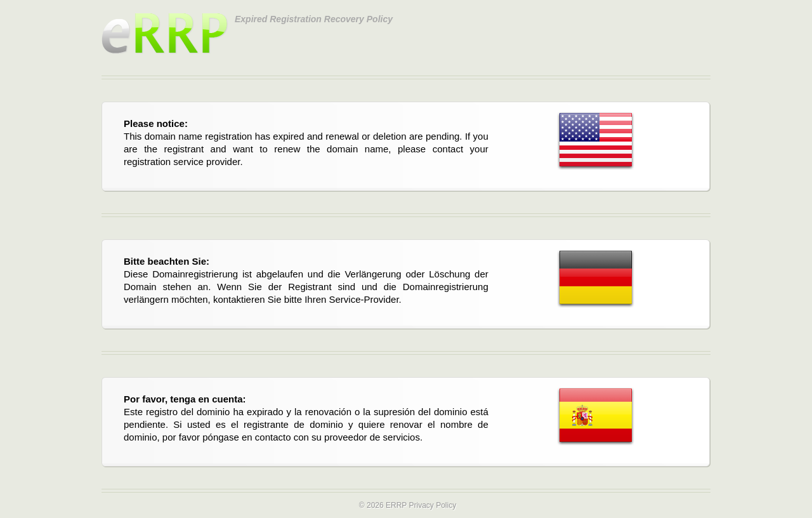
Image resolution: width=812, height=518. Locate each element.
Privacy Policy (432, 505)
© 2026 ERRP (383, 505)
